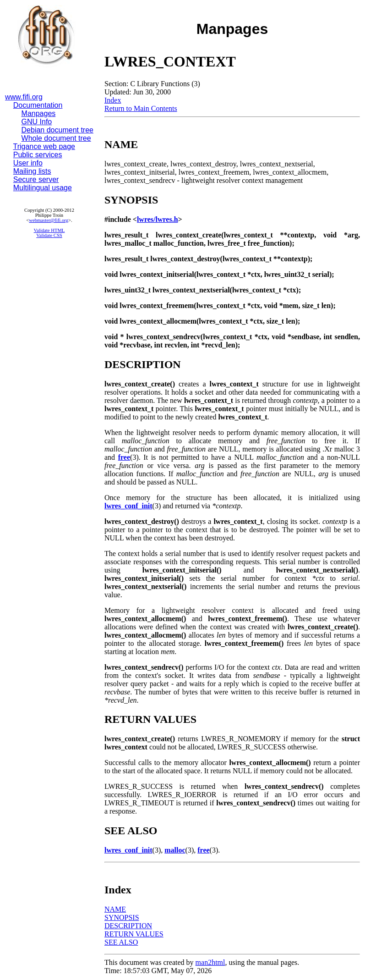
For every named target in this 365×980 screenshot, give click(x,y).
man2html (210, 962)
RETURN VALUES (134, 934)
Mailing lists (32, 171)
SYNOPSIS (122, 917)
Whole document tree (56, 138)
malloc (175, 850)
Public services (38, 155)
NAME (115, 909)
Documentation (38, 105)
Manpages (39, 113)
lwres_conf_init (128, 506)
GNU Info (37, 122)
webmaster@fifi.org (49, 220)
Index (113, 100)
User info (28, 163)
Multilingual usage (43, 188)
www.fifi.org (24, 97)
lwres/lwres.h (158, 219)
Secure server (36, 179)
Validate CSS (49, 235)
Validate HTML (49, 230)
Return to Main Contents (141, 108)
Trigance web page (44, 146)
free (124, 457)
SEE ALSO (121, 942)
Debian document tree (57, 130)
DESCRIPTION (128, 926)
